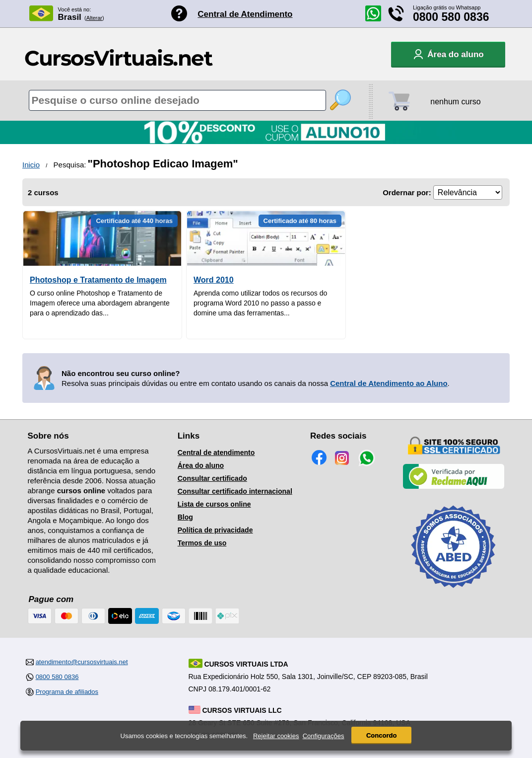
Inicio (31, 165)
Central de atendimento (216, 453)
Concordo (381, 736)
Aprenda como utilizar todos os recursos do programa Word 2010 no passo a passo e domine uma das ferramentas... (260, 303)
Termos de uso (202, 543)
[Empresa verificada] (454, 487)
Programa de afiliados (67, 692)
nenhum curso (455, 102)
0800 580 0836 (451, 17)
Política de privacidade (215, 530)
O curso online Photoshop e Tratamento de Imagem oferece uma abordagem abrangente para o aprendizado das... (100, 303)
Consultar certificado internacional (235, 491)
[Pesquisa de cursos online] (177, 100)
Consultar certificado (212, 478)
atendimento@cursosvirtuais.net (82, 662)
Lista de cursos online (214, 504)
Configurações (324, 737)
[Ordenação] (468, 192)
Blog (185, 517)
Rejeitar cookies (276, 737)
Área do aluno (201, 465)
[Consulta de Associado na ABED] (454, 592)
